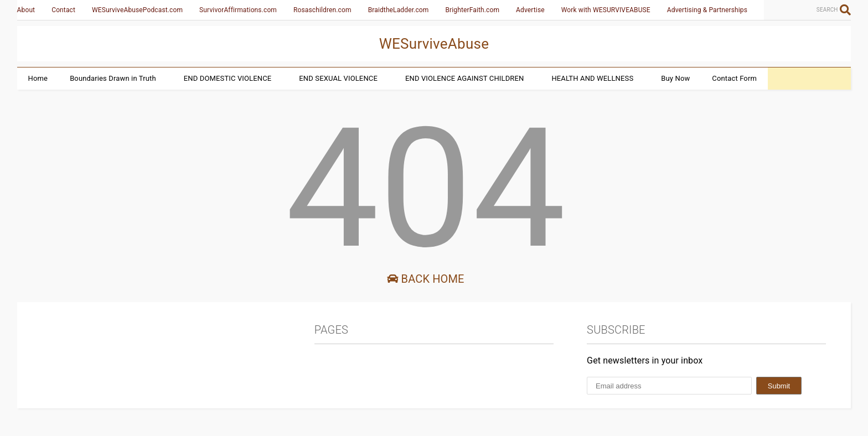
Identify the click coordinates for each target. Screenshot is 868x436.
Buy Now (675, 78)
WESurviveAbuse (434, 44)
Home (38, 78)
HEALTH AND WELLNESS (592, 78)
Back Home (425, 279)
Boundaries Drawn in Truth (113, 78)
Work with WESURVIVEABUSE (606, 10)
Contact (63, 10)
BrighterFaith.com (472, 10)
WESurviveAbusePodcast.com (137, 10)
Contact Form (734, 78)
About (26, 10)
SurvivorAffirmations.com (238, 10)
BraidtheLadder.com (399, 10)
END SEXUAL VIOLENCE (338, 78)
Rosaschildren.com (322, 10)
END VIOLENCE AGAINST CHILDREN (464, 78)
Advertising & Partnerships (707, 10)
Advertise (530, 10)
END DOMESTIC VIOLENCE (228, 78)
